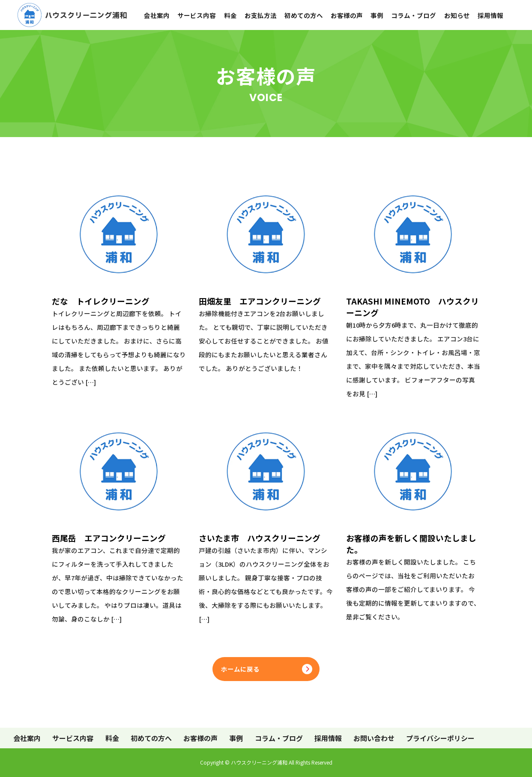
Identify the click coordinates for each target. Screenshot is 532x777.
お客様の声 (347, 15)
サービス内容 (197, 15)
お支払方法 (261, 15)
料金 (230, 15)
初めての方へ (304, 15)
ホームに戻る (240, 669)
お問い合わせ (374, 738)
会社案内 (157, 15)
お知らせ (457, 15)
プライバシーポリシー (440, 738)
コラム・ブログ (414, 15)
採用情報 (490, 15)
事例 (377, 15)
